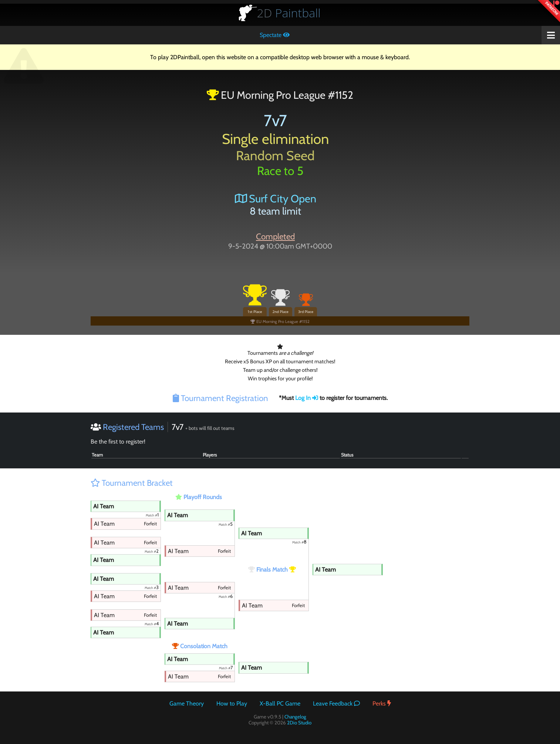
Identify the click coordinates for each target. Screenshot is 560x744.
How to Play (232, 703)
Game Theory (187, 703)
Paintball (289, 13)
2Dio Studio (299, 723)
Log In (307, 398)
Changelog (295, 717)
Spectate (275, 35)
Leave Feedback (336, 703)
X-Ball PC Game (280, 703)
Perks (382, 703)
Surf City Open (276, 198)
